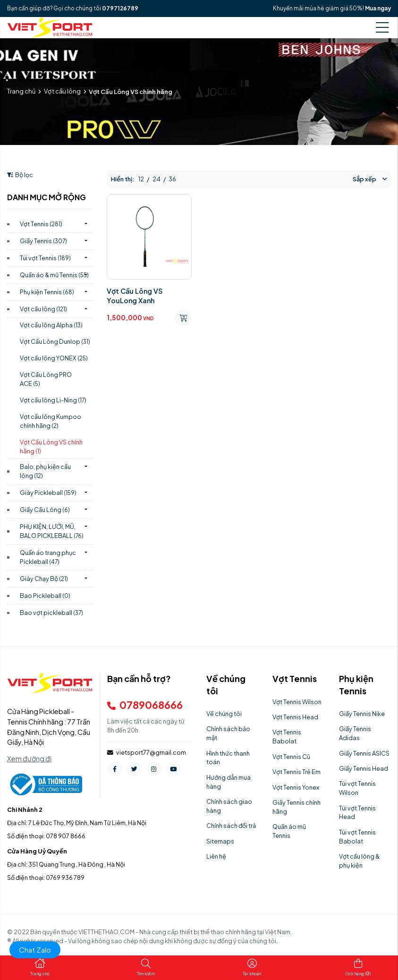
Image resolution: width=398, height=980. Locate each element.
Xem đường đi (29, 758)
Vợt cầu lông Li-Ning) (53, 400)
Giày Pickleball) (48, 493)
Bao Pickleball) (45, 596)
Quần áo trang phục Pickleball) (48, 557)
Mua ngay (378, 8)
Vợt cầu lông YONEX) (54, 358)
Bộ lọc (20, 175)
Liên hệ (216, 856)
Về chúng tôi (224, 714)
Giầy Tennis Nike (362, 714)
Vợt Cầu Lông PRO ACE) (46, 379)
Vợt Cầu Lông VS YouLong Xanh (135, 296)
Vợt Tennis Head (295, 717)
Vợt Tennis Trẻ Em (296, 772)
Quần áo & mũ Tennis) (54, 275)
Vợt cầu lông (62, 91)
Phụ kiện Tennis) (47, 292)
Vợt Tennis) (41, 224)
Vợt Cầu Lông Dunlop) (55, 341)
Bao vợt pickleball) (51, 613)
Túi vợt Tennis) (45, 258)
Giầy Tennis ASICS (364, 753)
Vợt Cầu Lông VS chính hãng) (51, 447)
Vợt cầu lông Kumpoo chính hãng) (51, 421)
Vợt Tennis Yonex (296, 787)
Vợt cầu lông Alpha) (51, 325)
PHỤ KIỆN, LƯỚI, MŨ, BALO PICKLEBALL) (52, 531)
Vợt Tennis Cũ (291, 757)
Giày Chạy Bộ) (44, 579)
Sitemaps (220, 841)
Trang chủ (21, 91)
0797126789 (120, 8)
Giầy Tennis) (43, 241)
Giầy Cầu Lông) (45, 510)
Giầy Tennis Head (364, 768)
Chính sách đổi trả (231, 826)
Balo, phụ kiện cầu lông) (45, 471)
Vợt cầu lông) (43, 309)
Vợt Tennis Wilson (297, 702)
